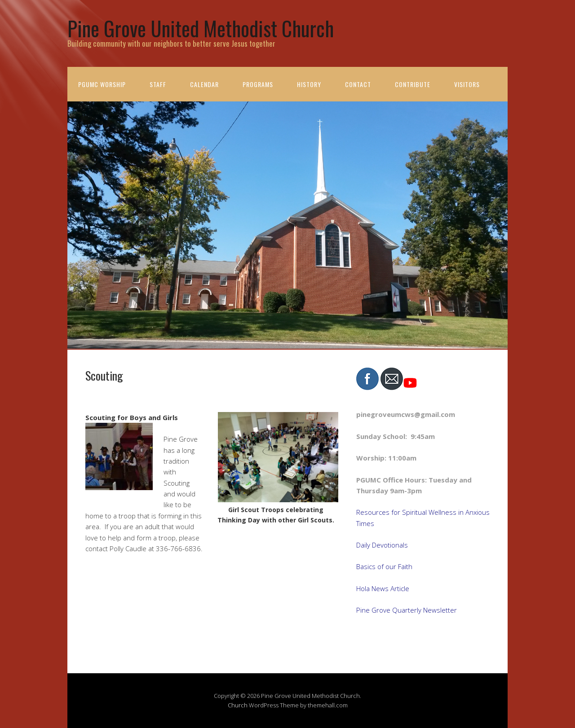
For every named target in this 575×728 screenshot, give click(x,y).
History (309, 84)
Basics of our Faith (384, 566)
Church (238, 705)
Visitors (467, 84)
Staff (158, 84)
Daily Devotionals (382, 545)
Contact (358, 84)
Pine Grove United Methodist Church (201, 28)
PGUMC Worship (102, 84)
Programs (258, 84)
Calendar (204, 84)
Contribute (413, 84)
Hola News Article (383, 588)
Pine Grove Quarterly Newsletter (407, 610)
